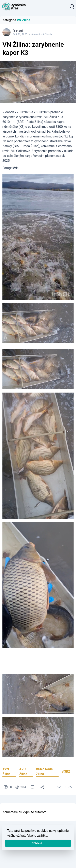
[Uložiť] (32, 787)
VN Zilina (24, 20)
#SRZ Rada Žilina (44, 771)
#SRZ (66, 771)
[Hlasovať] (59, 787)
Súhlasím (38, 843)
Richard (18, 31)
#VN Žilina (6, 771)
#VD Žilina (23, 771)
